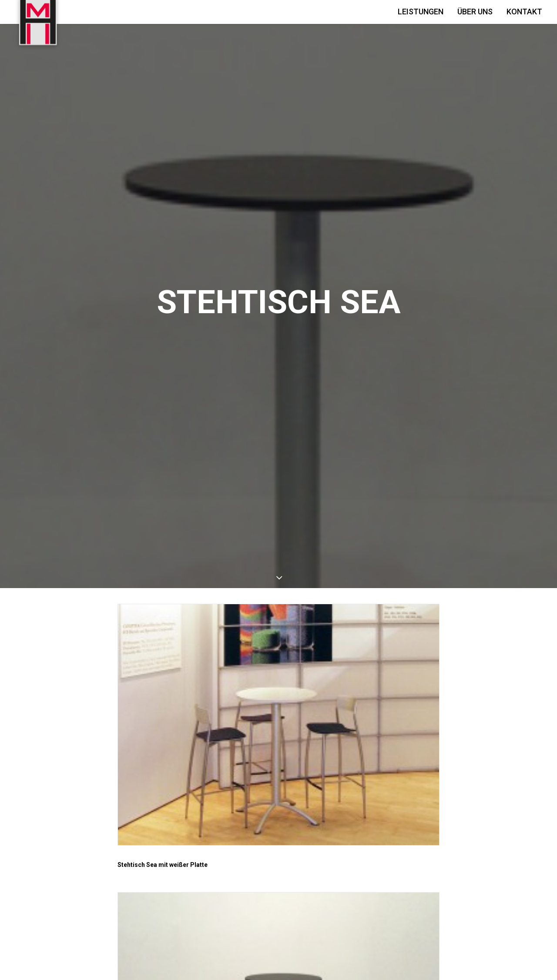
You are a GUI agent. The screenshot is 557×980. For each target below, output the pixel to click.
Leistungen (421, 12)
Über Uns (475, 12)
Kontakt (524, 12)
